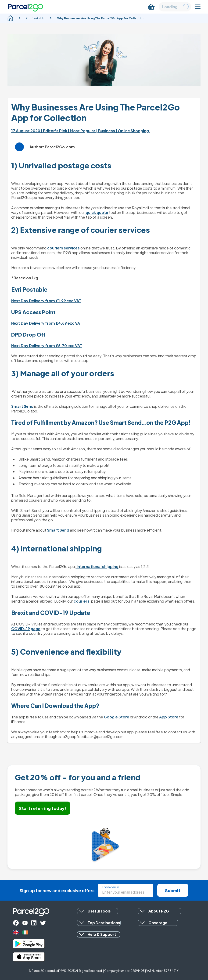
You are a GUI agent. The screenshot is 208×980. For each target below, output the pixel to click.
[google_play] (29, 944)
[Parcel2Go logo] (25, 7)
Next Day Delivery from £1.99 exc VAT (46, 301)
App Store (168, 717)
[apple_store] (29, 957)
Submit (173, 890)
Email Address (111, 887)
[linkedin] (34, 923)
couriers (81, 601)
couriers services (63, 248)
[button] (98, 911)
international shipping (97, 566)
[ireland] (25, 932)
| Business (106, 131)
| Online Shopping (133, 131)
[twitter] (43, 923)
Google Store (116, 717)
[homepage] (10, 18)
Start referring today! (43, 808)
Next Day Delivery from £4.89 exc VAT (47, 323)
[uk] (16, 932)
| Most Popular (82, 131)
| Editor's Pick (54, 131)
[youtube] (25, 923)
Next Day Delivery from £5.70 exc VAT (47, 346)
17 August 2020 (26, 131)
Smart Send (22, 406)
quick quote (97, 212)
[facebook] (16, 923)
